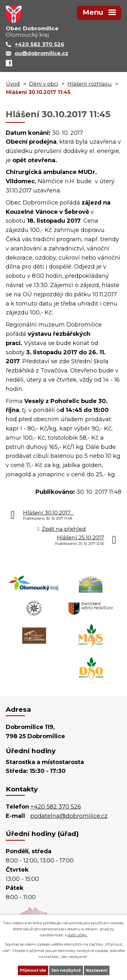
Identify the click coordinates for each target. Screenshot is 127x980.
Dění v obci (44, 84)
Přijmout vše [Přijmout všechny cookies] (33, 970)
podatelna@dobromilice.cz (69, 816)
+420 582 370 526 (56, 807)
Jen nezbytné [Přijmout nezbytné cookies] (66, 970)
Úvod (13, 84)
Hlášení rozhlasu (90, 84)
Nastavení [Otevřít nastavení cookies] (97, 970)
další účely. (78, 935)
